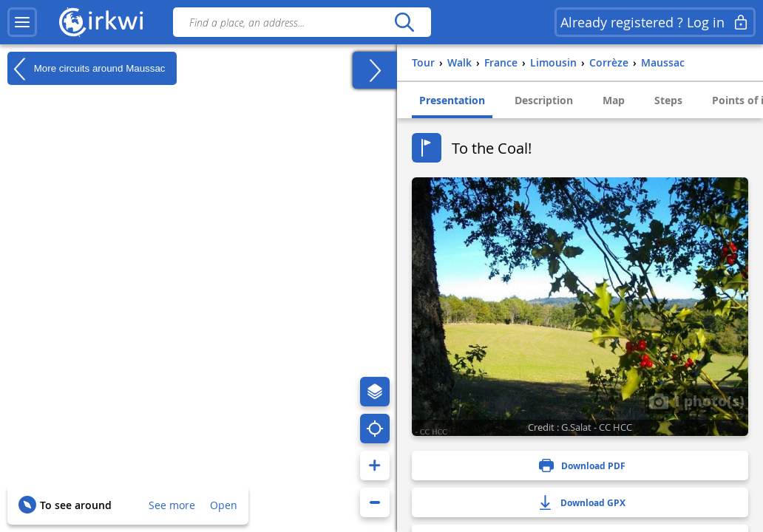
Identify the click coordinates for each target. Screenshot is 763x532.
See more (172, 505)
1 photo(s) (696, 400)
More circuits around (87, 69)
